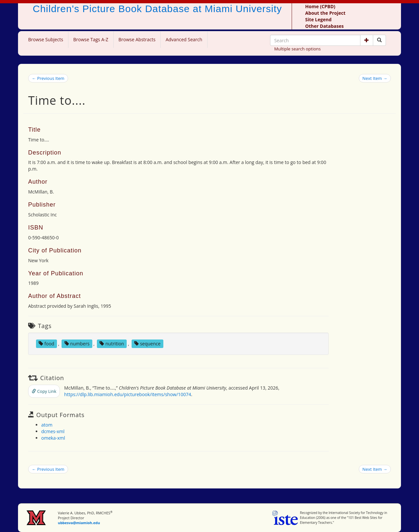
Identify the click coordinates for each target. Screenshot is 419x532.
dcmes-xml (53, 431)
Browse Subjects (46, 39)
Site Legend (318, 19)
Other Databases (324, 26)
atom (47, 425)
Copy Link (44, 391)
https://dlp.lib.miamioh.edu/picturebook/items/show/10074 (128, 394)
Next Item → (375, 78)
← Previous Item (48, 78)
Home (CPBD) (320, 6)
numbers (77, 344)
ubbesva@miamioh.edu (79, 523)
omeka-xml (53, 438)
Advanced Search (184, 39)
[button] (367, 40)
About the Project (325, 13)
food (46, 344)
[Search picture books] (379, 40)
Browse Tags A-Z (91, 39)
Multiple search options (298, 49)
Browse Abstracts (137, 39)
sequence (147, 344)
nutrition (112, 344)
